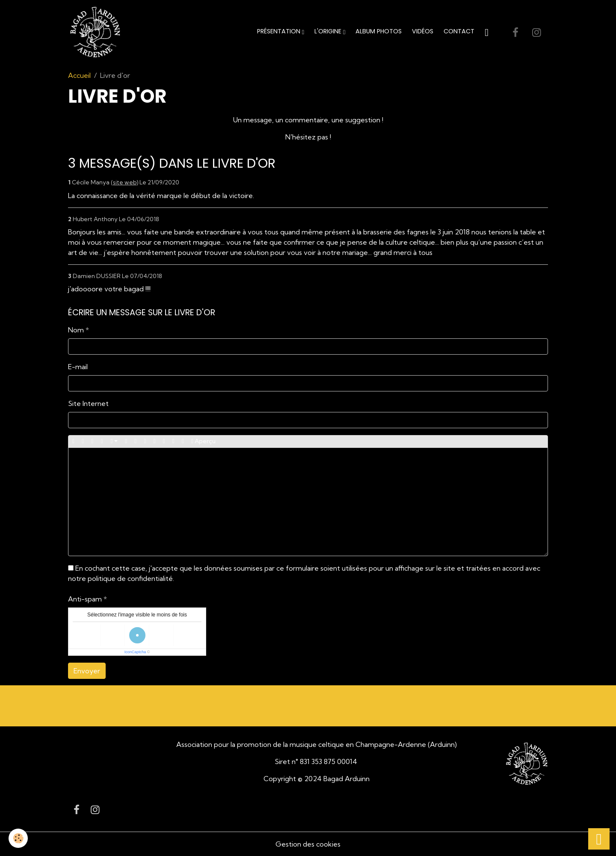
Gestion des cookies (308, 844)
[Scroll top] (599, 839)
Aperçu (203, 441)
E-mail (78, 367)
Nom (76, 330)
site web (125, 182)
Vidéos (423, 31)
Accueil (79, 75)
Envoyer (87, 671)
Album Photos (379, 31)
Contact (459, 31)
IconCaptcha (135, 652)
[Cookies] (18, 838)
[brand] (97, 33)
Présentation (280, 31)
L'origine (329, 31)
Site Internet (88, 403)
